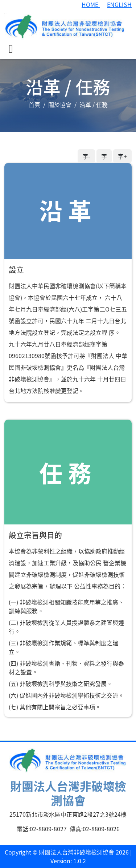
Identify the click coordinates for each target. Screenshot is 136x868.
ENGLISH (119, 4)
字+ (122, 156)
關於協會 (60, 104)
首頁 (34, 104)
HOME (91, 4)
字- (86, 156)
